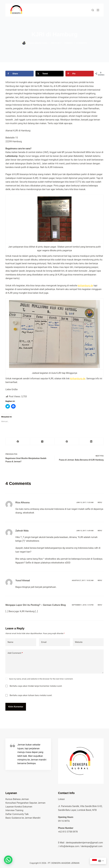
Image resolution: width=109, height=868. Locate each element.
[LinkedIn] (91, 442)
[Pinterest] (67, 442)
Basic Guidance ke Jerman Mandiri (23, 818)
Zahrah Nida (22, 531)
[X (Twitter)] (42, 442)
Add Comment (15, 653)
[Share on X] (50, 74)
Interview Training (14, 810)
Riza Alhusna (22, 503)
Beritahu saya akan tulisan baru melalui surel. (31, 695)
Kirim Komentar (16, 707)
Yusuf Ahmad (23, 580)
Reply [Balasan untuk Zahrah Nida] (100, 531)
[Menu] (98, 10)
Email (44, 642)
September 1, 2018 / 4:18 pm (83, 605)
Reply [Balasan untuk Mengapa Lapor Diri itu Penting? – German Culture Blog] (100, 605)
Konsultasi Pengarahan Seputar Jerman (25, 803)
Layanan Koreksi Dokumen (19, 807)
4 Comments (82, 43)
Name (10, 642)
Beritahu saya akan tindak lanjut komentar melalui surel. (36, 686)
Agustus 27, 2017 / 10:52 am (83, 580)
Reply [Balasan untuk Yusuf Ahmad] (100, 580)
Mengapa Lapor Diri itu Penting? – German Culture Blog (36, 605)
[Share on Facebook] (20, 74)
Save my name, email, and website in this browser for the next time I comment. (41, 679)
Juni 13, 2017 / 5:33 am (85, 503)
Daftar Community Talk (17, 814)
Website (79, 642)
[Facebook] (18, 442)
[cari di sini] (93, 10)
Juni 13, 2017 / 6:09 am (85, 531)
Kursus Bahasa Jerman (17, 799)
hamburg (69, 43)
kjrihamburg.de (85, 286)
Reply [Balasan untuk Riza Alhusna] (100, 503)
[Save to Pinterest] (80, 74)
